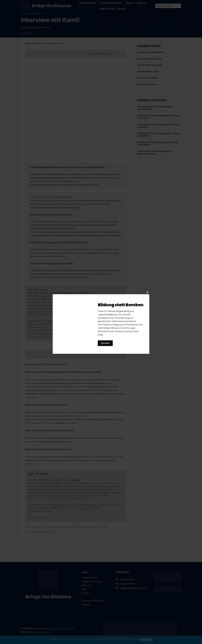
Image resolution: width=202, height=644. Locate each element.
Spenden (105, 343)
